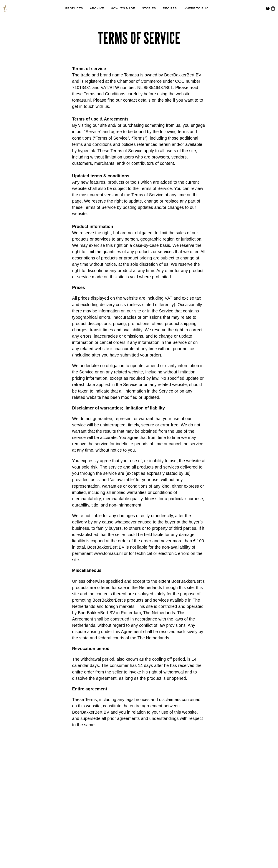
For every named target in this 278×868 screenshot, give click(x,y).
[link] (74, 8)
